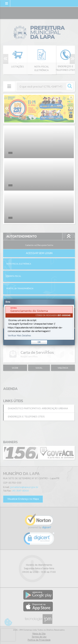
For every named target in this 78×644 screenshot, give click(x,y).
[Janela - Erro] (39, 322)
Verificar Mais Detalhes (19, 336)
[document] (39, 322)
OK (39, 342)
